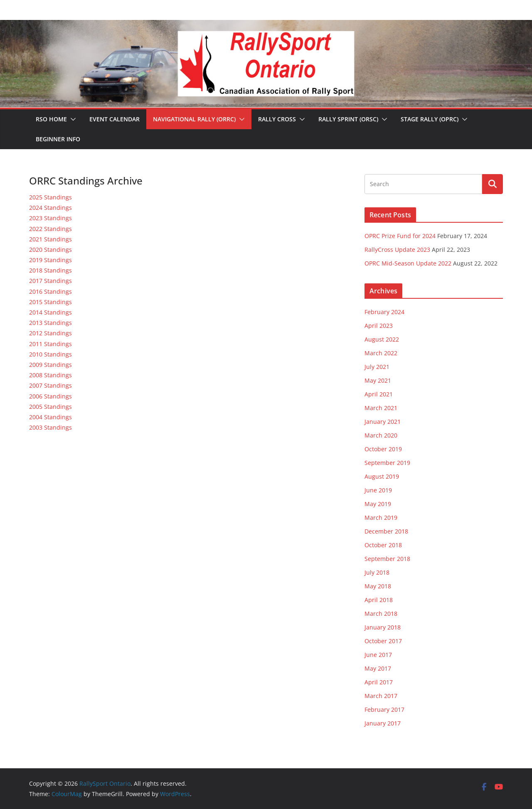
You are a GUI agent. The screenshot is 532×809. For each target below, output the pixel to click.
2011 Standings (50, 344)
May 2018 (378, 586)
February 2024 (384, 312)
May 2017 (378, 668)
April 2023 (379, 326)
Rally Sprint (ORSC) (348, 119)
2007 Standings (50, 385)
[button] (71, 119)
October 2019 (383, 449)
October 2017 (383, 641)
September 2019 (387, 463)
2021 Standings (50, 239)
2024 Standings (50, 208)
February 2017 (384, 709)
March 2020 (381, 435)
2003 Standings (50, 427)
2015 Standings (50, 302)
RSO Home (51, 119)
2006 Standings (50, 396)
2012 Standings (50, 333)
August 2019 (382, 476)
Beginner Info (58, 139)
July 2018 (377, 572)
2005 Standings (50, 407)
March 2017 (381, 696)
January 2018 (383, 627)
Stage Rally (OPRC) (430, 119)
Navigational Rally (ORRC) (194, 119)
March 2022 (381, 353)
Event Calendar (115, 119)
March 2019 (381, 518)
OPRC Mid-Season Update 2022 (408, 263)
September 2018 (387, 559)
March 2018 (381, 614)
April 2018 (379, 600)
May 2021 (378, 380)
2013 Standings (50, 323)
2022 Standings (50, 229)
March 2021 (381, 408)
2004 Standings (50, 417)
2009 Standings (50, 365)
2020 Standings (50, 250)
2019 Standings (50, 260)
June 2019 (378, 490)
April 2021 (379, 394)
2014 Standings (50, 312)
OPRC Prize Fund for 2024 (400, 236)
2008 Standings (50, 375)
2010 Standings (50, 354)
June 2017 (378, 655)
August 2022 (382, 339)
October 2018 (383, 545)
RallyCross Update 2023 (397, 250)
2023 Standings (50, 218)
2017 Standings (50, 281)
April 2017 (379, 682)
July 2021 (377, 367)
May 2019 (378, 504)
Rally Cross (277, 119)
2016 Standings (50, 291)
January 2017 (383, 723)
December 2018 (386, 531)
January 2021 (383, 422)
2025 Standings (50, 197)
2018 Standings (50, 270)
